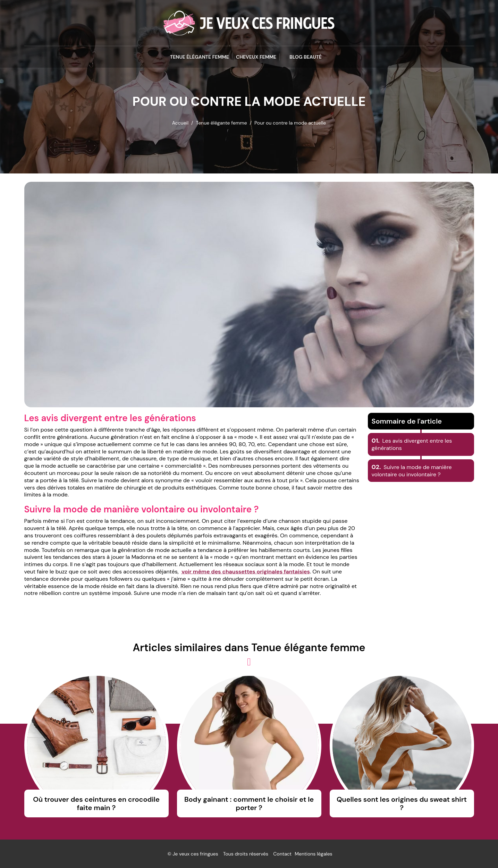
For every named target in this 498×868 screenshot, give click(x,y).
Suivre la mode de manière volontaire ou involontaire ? (412, 471)
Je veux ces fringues (195, 854)
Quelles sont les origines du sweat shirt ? (402, 803)
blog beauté (306, 57)
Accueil (180, 123)
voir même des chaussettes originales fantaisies (246, 572)
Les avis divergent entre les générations (412, 444)
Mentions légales (313, 854)
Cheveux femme (256, 57)
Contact (282, 854)
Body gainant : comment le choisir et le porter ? (249, 803)
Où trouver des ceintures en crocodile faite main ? (96, 803)
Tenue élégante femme (200, 57)
